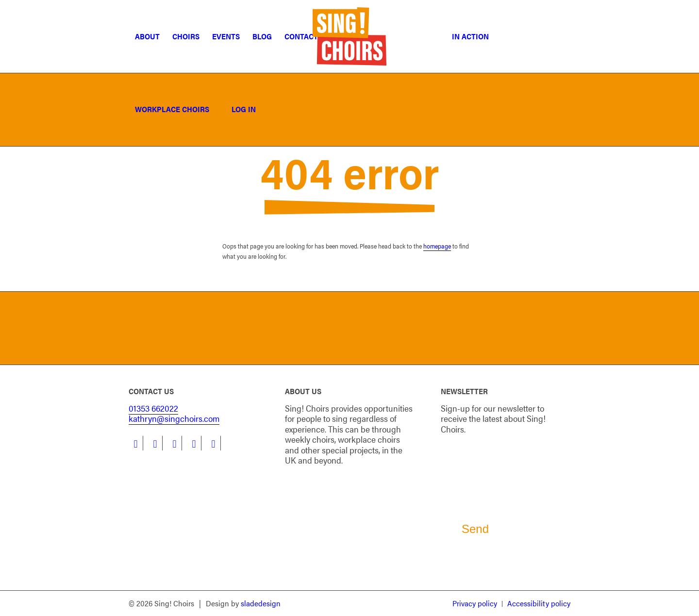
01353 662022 (153, 408)
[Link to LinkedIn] (155, 443)
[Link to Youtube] (194, 443)
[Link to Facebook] (136, 443)
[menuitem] (147, 36)
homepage (437, 246)
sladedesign (261, 603)
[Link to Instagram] (175, 443)
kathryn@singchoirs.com (174, 418)
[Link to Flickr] (213, 443)
